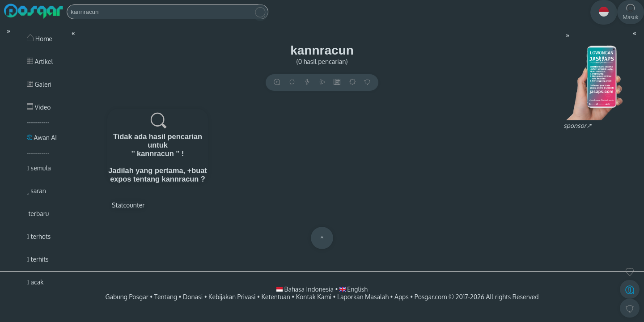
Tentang (166, 297)
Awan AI (42, 138)
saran (36, 191)
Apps (402, 297)
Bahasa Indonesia (306, 289)
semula (39, 168)
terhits (38, 259)
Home (40, 39)
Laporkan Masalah (363, 297)
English (354, 289)
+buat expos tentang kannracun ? (159, 175)
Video (39, 107)
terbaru (38, 214)
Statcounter (128, 205)
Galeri (39, 84)
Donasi (193, 297)
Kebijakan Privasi (232, 297)
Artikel (40, 61)
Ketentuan (275, 297)
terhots (39, 236)
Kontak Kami (314, 297)
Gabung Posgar (127, 297)
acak (35, 282)
